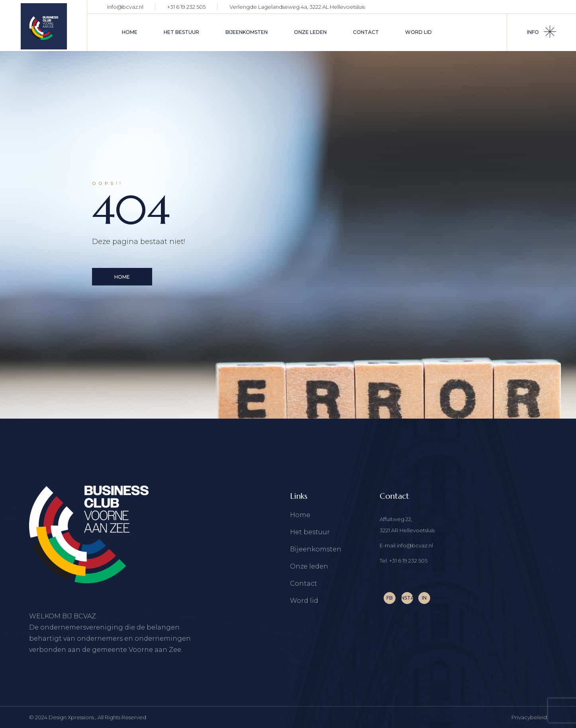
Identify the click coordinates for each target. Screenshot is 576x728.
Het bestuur (310, 532)
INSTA (407, 598)
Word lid (304, 601)
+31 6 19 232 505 (186, 7)
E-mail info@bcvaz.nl (406, 545)
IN (424, 598)
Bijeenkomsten (316, 549)
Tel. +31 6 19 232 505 (404, 561)
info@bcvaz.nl (125, 7)
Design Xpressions (72, 717)
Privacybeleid (529, 717)
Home (300, 515)
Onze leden (309, 566)
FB (390, 598)
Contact (304, 583)
